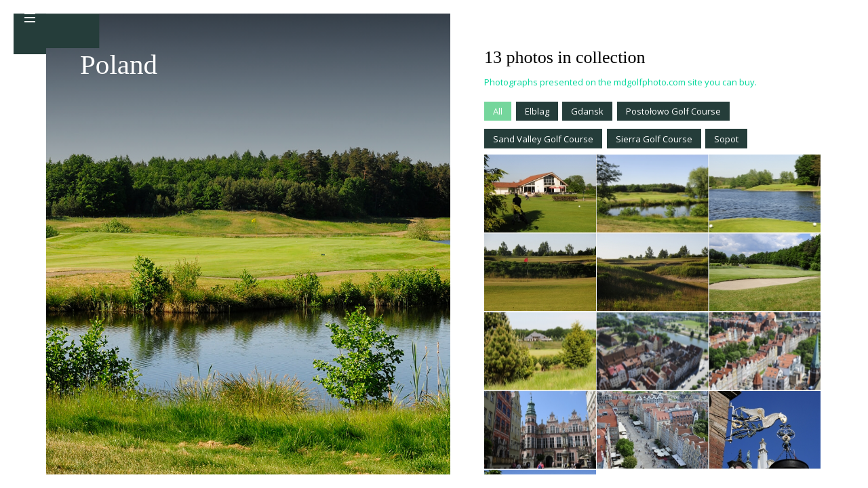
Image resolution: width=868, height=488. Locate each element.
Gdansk (587, 111)
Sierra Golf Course (654, 139)
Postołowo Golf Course (673, 111)
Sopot (726, 139)
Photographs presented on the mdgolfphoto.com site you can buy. (620, 82)
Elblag (537, 111)
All (498, 111)
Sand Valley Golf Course (543, 139)
